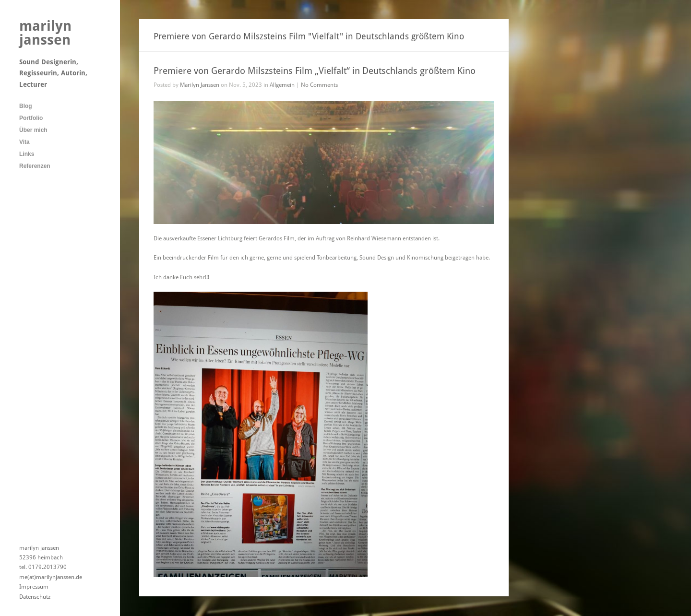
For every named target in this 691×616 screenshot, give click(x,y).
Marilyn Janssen (200, 85)
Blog (26, 106)
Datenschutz (35, 597)
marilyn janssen (45, 33)
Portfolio (31, 118)
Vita (24, 142)
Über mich (33, 130)
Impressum (34, 587)
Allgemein (282, 85)
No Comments (319, 85)
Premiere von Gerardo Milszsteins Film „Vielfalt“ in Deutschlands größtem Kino (315, 71)
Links (27, 154)
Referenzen (35, 166)
